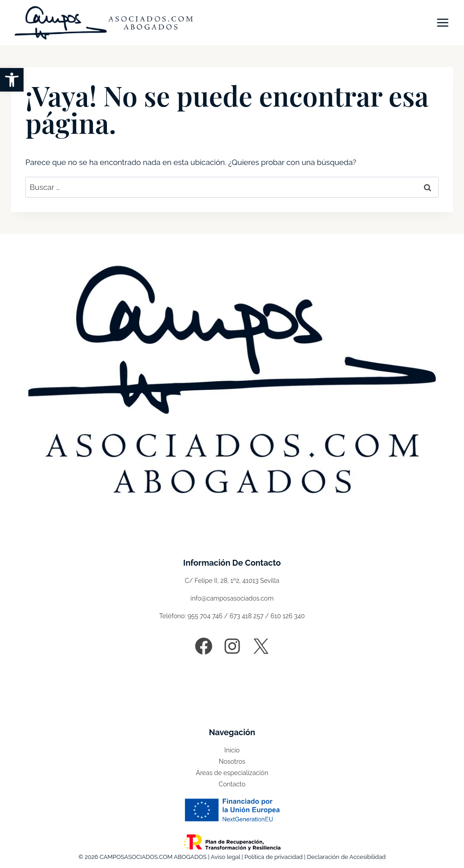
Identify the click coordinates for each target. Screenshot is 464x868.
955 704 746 (205, 616)
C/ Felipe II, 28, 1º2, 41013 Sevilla (232, 581)
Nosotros (232, 761)
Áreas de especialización (232, 773)
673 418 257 (247, 616)
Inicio (232, 750)
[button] (12, 80)
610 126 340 (288, 616)
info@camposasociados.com (232, 598)
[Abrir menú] (442, 22)
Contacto (232, 784)
